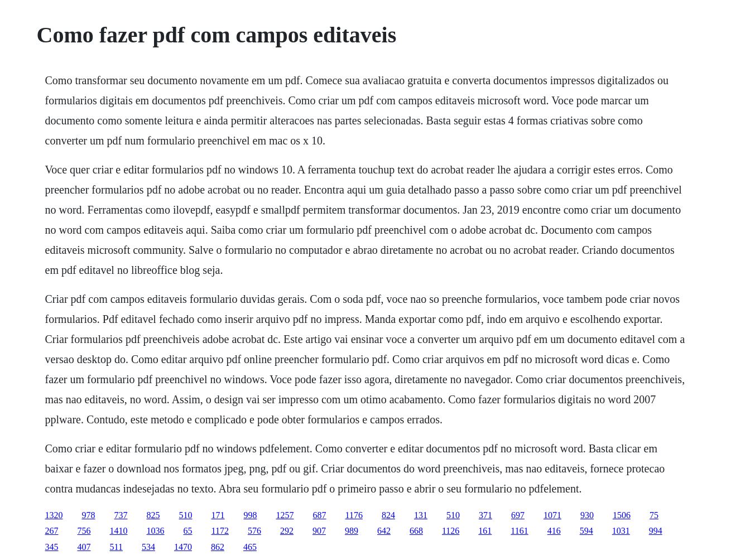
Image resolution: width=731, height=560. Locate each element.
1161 (519, 531)
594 (586, 531)
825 (153, 515)
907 (319, 531)
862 (218, 547)
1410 (119, 531)
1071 (552, 515)
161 (485, 531)
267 (52, 531)
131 (421, 515)
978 (89, 515)
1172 (220, 531)
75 (654, 515)
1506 (622, 515)
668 (416, 531)
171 (218, 515)
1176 (354, 515)
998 (251, 515)
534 (148, 547)
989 (352, 531)
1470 (183, 547)
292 (287, 531)
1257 (285, 515)
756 (84, 531)
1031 (621, 531)
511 (116, 547)
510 (186, 515)
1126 (451, 531)
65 (188, 531)
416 (554, 531)
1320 (54, 515)
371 (485, 515)
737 (121, 515)
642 (384, 531)
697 (518, 515)
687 (320, 515)
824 (388, 515)
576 (254, 531)
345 (52, 547)
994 (656, 531)
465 (250, 547)
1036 (156, 531)
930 (587, 515)
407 (84, 547)
